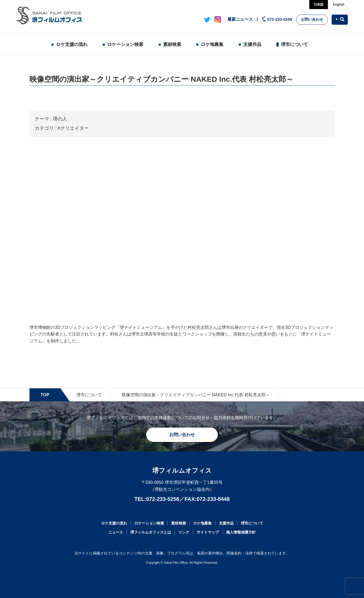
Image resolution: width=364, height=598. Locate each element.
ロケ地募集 (212, 44)
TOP (45, 395)
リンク (184, 532)
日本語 (319, 5)
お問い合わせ (312, 19)
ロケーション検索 (125, 44)
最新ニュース (240, 19)
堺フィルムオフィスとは (151, 532)
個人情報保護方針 (241, 532)
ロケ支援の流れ (72, 44)
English (339, 5)
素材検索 (172, 44)
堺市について (294, 44)
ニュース (116, 532)
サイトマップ (208, 532)
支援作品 (252, 44)
